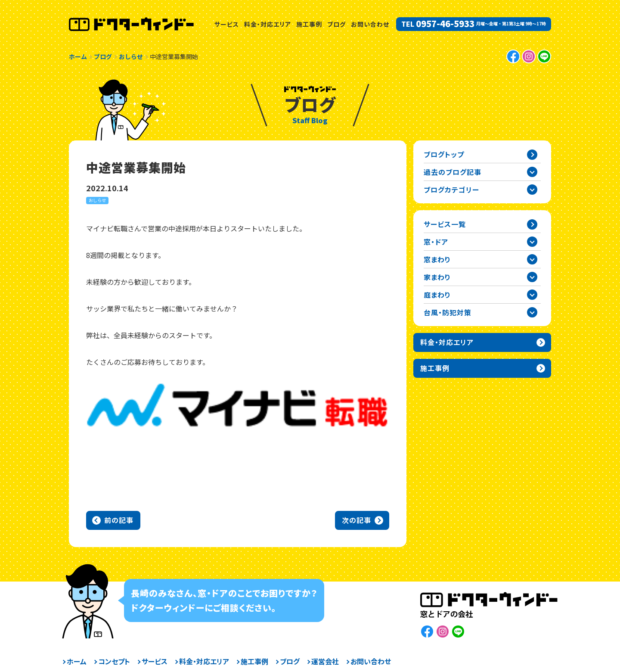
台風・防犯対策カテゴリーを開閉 (532, 312)
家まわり (437, 277)
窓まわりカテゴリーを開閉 (532, 259)
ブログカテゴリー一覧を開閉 (532, 190)
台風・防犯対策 (448, 312)
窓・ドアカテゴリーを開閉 (532, 242)
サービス (227, 24)
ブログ (336, 24)
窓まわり (437, 259)
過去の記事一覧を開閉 (532, 172)
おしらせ (97, 200)
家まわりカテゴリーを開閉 (532, 277)
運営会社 (325, 661)
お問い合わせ (370, 24)
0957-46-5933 (445, 24)
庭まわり (437, 295)
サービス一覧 (445, 224)
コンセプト (114, 661)
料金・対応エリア (268, 24)
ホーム (77, 661)
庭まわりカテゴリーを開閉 (532, 295)
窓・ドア (436, 242)
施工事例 (309, 24)
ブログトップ (444, 154)
